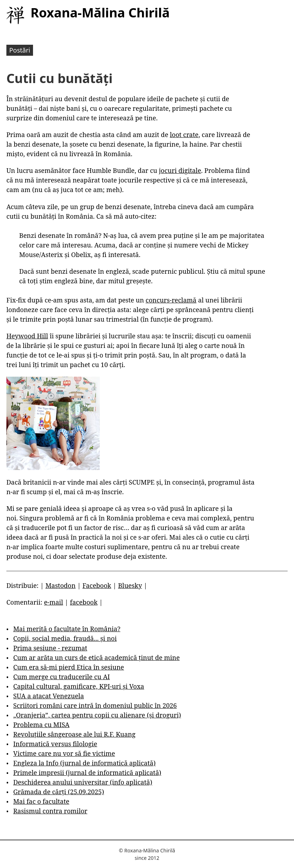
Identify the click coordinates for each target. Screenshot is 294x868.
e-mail (54, 602)
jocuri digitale (180, 170)
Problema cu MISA (41, 725)
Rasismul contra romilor (50, 811)
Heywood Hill (27, 336)
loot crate (184, 135)
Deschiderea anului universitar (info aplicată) (83, 782)
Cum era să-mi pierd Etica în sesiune (69, 667)
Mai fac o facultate (41, 801)
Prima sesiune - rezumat (50, 648)
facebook (84, 602)
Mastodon (61, 585)
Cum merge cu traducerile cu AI (61, 677)
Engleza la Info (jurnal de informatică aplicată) (84, 763)
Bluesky (130, 585)
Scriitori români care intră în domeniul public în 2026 (95, 705)
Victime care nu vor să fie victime (64, 753)
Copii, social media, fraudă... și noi (65, 638)
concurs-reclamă (171, 300)
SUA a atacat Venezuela (48, 696)
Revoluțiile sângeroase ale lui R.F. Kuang (74, 734)
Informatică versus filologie (55, 744)
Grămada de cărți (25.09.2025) (59, 792)
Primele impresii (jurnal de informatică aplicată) (87, 773)
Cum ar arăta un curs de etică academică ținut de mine (96, 657)
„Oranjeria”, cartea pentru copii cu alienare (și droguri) (97, 715)
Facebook (97, 585)
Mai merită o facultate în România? (67, 629)
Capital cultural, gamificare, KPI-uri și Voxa (79, 686)
